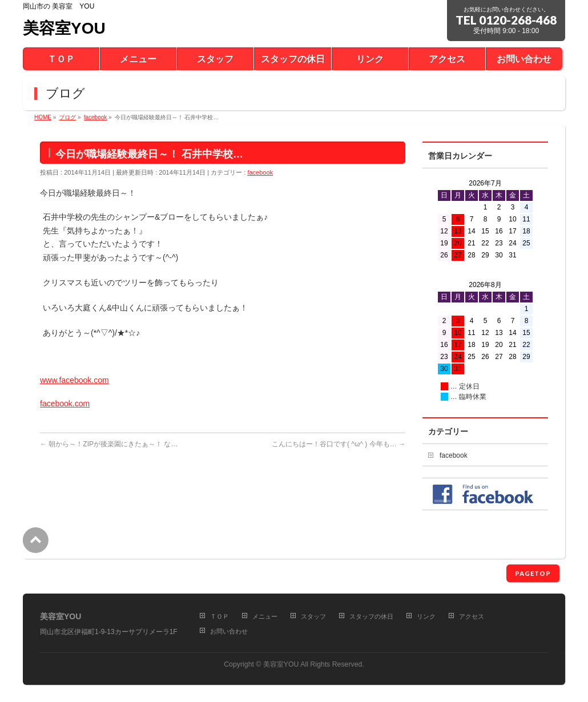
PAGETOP (533, 573)
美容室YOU (64, 28)
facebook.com (65, 404)
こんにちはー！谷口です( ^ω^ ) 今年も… (339, 444)
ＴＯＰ (220, 616)
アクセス (472, 616)
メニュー (265, 616)
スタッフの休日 (371, 616)
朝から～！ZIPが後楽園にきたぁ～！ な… (109, 444)
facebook (260, 172)
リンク (426, 616)
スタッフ (313, 616)
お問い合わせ (229, 631)
